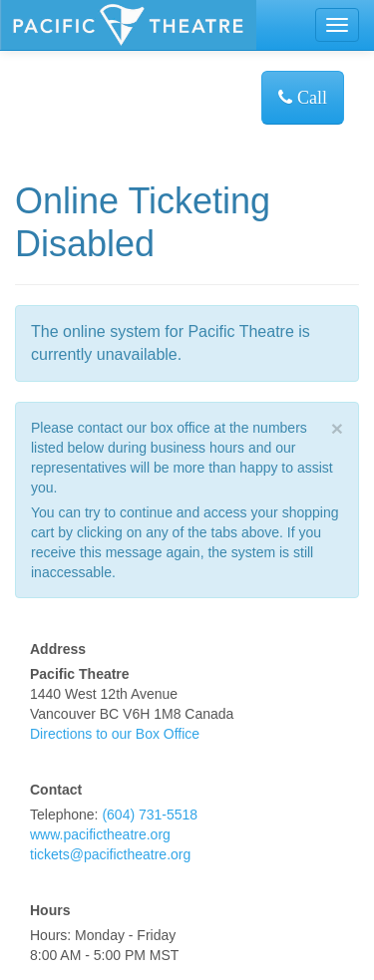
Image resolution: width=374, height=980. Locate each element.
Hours (50, 910)
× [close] (337, 428)
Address (58, 649)
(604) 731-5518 (150, 815)
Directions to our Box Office (115, 734)
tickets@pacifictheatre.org (110, 854)
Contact (56, 790)
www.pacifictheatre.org (100, 834)
